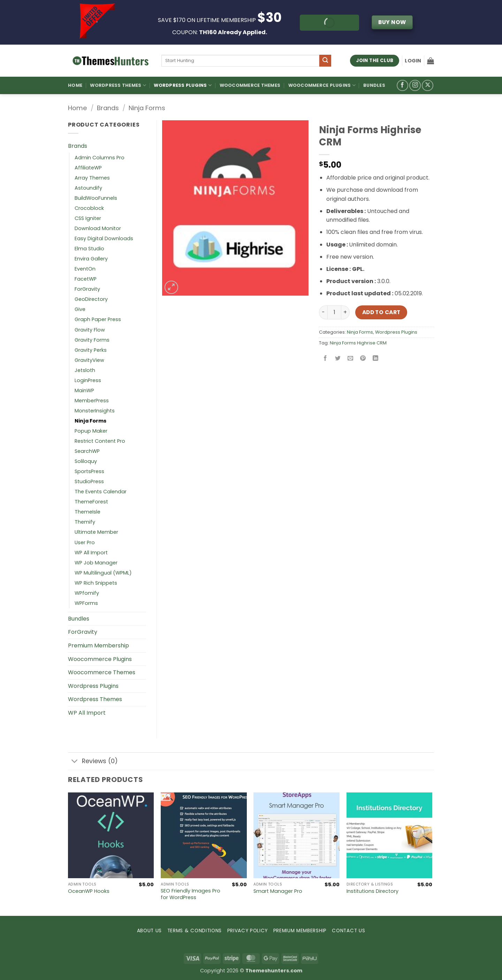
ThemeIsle (88, 512)
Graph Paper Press (98, 319)
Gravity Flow (90, 330)
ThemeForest (91, 502)
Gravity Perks (91, 350)
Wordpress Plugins (396, 332)
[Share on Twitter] (338, 359)
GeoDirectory (91, 299)
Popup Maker (91, 431)
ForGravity (87, 289)
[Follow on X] (428, 86)
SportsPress (89, 471)
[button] (413, 61)
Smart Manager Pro (278, 891)
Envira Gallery (91, 259)
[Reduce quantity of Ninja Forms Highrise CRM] (323, 312)
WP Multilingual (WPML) (103, 573)
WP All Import (91, 553)
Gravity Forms (92, 340)
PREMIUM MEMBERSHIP (300, 931)
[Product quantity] (334, 312)
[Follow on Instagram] (415, 86)
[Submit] (325, 61)
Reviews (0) (93, 762)
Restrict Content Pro (100, 441)
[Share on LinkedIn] (376, 359)
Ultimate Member (96, 532)
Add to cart (381, 312)
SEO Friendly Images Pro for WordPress (191, 894)
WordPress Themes (118, 85)
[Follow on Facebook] (402, 86)
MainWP (84, 390)
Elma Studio (89, 249)
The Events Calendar (101, 492)
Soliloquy (86, 461)
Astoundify (88, 188)
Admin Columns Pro (100, 158)
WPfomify (87, 593)
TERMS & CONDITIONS (195, 931)
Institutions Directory (372, 891)
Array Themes (92, 178)
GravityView (89, 360)
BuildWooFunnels (96, 198)
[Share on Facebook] (325, 359)
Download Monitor (98, 228)
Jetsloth (85, 370)
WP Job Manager (96, 563)
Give (80, 309)
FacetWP (86, 279)
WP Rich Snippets (96, 583)
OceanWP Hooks (89, 891)
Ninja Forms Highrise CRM (358, 343)
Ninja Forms (147, 108)
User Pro (85, 542)
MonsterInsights (95, 411)
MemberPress (92, 401)
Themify (85, 522)
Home (75, 85)
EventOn (85, 269)
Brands (108, 108)
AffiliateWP (88, 168)
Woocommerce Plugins (322, 85)
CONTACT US (348, 931)
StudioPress (89, 481)
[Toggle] (75, 762)
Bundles (374, 85)
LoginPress (88, 380)
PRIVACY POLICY (248, 931)
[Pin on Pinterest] (363, 359)
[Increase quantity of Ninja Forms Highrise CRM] (345, 312)
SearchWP (87, 451)
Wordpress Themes (95, 699)
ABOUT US (149, 931)
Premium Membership (98, 645)
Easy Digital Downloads (104, 238)
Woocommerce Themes (250, 85)
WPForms (86, 603)
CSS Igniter (88, 218)
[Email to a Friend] (351, 359)
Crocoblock (89, 208)
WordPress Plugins (183, 85)
